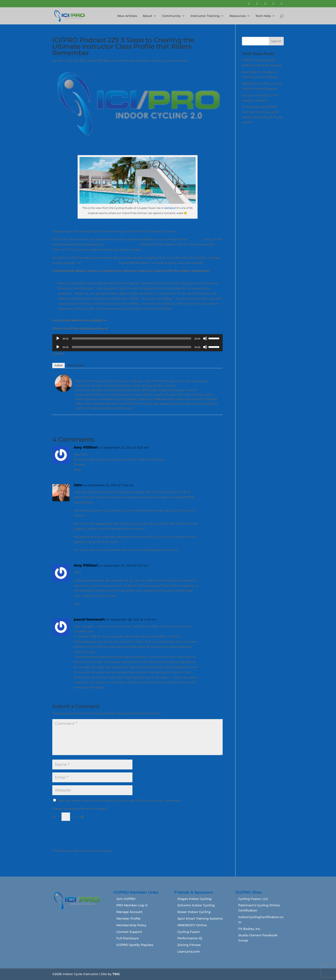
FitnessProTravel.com (121, 244)
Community (171, 16)
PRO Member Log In (132, 905)
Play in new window (82, 354)
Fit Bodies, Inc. (250, 929)
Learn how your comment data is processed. (148, 851)
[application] (137, 338)
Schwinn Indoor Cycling (196, 905)
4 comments (177, 61)
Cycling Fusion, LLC (253, 899)
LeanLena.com (189, 952)
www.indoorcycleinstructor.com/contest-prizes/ (146, 328)
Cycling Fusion (189, 932)
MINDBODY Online (192, 925)
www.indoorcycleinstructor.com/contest (140, 320)
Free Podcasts (123, 61)
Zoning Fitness (189, 945)
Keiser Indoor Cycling (194, 912)
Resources (238, 16)
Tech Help (263, 16)
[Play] (58, 338)
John (61, 61)
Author (58, 365)
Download (108, 354)
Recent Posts (76, 365)
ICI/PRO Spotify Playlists (135, 945)
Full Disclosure (128, 938)
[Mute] (205, 338)
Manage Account (129, 912)
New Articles (127, 16)
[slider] (132, 338)
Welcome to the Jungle (100, 263)
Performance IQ (190, 938)
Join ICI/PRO (126, 899)
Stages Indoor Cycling (194, 899)
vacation (194, 239)
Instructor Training (205, 16)
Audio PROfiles (100, 61)
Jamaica (170, 208)
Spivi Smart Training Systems (200, 919)
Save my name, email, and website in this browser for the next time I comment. (119, 800)
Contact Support (129, 932)
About (147, 16)
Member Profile (128, 919)
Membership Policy (131, 925)
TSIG (116, 974)
